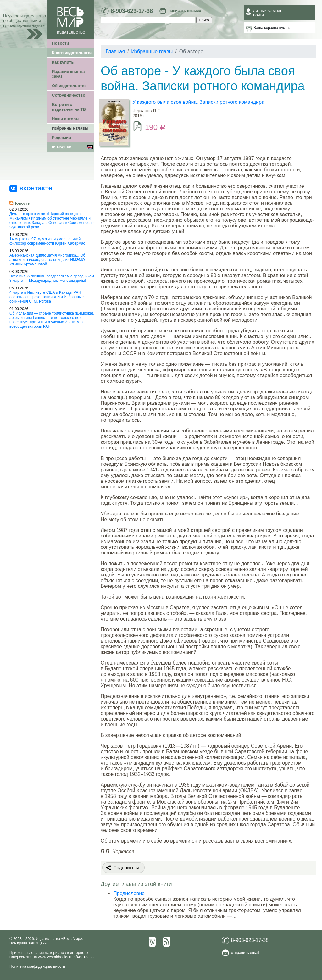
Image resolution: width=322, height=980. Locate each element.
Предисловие (129, 893)
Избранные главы (70, 128)
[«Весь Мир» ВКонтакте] (31, 188)
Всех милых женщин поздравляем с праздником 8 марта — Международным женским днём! (52, 278)
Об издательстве (69, 86)
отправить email (245, 953)
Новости (61, 43)
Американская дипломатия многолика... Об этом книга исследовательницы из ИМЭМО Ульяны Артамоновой (47, 260)
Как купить (63, 62)
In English (62, 147)
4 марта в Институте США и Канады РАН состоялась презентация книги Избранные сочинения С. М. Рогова (47, 297)
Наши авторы (66, 119)
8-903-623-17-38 (132, 11)
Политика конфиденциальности (37, 966)
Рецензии (61, 138)
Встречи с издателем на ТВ (69, 107)
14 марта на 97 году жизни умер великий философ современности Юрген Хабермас (47, 241)
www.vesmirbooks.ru (55, 957)
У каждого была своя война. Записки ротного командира (198, 102)
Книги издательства (72, 53)
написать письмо (185, 11)
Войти (258, 15)
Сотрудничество (69, 95)
